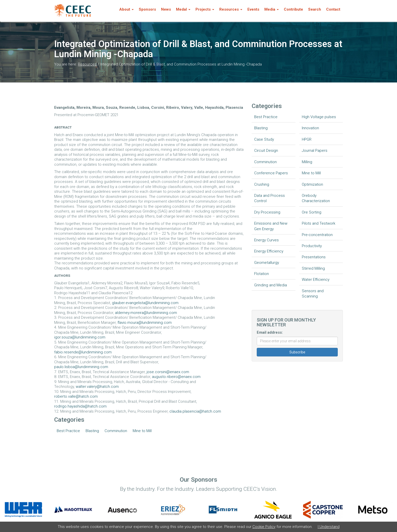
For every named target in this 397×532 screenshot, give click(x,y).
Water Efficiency (316, 280)
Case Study (264, 139)
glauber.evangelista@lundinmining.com (145, 303)
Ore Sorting (312, 212)
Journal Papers (315, 151)
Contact (333, 9)
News (166, 9)
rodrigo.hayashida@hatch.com (80, 406)
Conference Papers (271, 173)
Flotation (262, 274)
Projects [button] (205, 9)
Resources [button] (231, 9)
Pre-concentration (317, 235)
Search (315, 9)
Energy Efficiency (269, 251)
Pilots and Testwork (319, 223)
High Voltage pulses (319, 117)
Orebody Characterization (316, 198)
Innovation (310, 128)
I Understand (329, 527)
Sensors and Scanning (313, 294)
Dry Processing (267, 212)
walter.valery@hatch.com (97, 387)
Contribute (293, 9)
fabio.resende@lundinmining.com (83, 352)
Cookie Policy (264, 527)
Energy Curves (266, 240)
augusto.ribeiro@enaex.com (176, 377)
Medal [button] (183, 9)
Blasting (92, 431)
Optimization (312, 184)
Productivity (312, 246)
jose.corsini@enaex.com (168, 372)
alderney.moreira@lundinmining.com (146, 313)
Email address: (270, 332)
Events (253, 9)
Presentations (314, 257)
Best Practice (68, 431)
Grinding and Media (271, 285)
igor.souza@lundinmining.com (80, 337)
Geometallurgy (267, 263)
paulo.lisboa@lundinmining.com (81, 367)
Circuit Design (266, 151)
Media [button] (272, 9)
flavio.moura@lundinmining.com (145, 323)
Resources (87, 64)
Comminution (116, 431)
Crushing (262, 184)
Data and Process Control (270, 198)
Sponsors (147, 9)
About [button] (126, 9)
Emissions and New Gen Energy (271, 226)
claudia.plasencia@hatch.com (195, 411)
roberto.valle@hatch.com (76, 396)
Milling (307, 162)
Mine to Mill (142, 431)
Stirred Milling (313, 268)
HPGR (307, 139)
